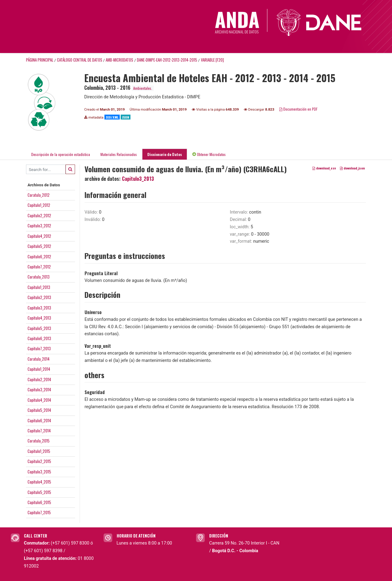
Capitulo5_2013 (39, 328)
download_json (352, 168)
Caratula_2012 (39, 195)
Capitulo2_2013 (39, 297)
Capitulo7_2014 (39, 431)
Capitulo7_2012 (39, 267)
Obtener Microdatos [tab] (209, 154)
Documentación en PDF (298, 109)
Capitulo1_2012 (39, 205)
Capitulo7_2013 (39, 348)
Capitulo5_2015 (39, 492)
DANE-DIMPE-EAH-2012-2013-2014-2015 (167, 60)
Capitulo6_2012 (39, 256)
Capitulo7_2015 (39, 512)
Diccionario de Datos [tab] (165, 154)
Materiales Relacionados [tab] (119, 154)
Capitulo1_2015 (39, 451)
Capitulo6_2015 (39, 502)
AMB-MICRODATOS (119, 60)
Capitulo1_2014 (39, 369)
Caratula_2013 (39, 277)
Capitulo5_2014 (39, 410)
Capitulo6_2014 (39, 420)
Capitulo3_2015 (39, 472)
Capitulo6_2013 (39, 338)
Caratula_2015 (39, 441)
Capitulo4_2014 (39, 400)
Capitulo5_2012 (39, 246)
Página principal (40, 60)
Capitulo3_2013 (39, 308)
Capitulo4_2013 (39, 318)
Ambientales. (143, 88)
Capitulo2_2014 (39, 379)
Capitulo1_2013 (39, 287)
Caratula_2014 (39, 359)
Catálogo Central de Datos (80, 60)
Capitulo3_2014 (39, 389)
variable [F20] (212, 60)
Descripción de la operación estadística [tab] (61, 154)
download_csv (324, 168)
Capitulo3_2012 (39, 226)
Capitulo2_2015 (39, 461)
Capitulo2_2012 (39, 215)
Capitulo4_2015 (39, 482)
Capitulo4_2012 (39, 236)
